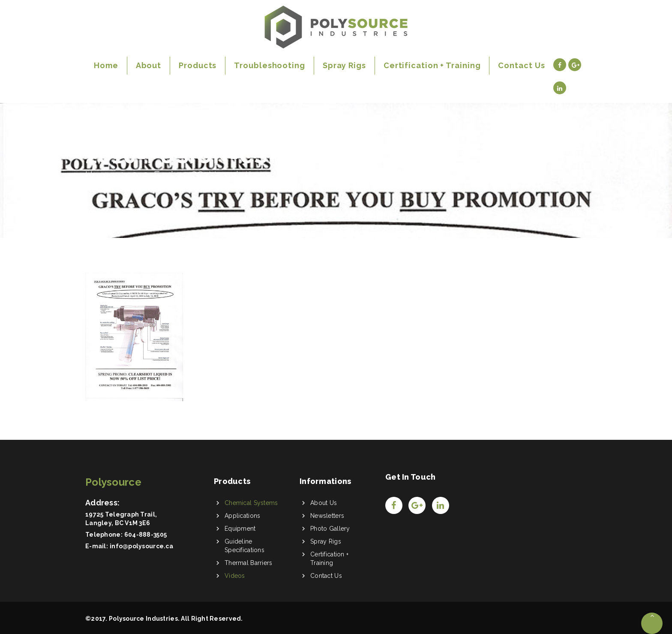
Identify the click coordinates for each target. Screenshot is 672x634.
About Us (324, 503)
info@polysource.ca (141, 546)
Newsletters (327, 516)
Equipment (240, 529)
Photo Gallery (330, 529)
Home (100, 175)
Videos (235, 576)
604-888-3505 (145, 535)
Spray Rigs (326, 541)
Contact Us (326, 576)
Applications (242, 516)
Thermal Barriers (248, 563)
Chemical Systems (251, 503)
